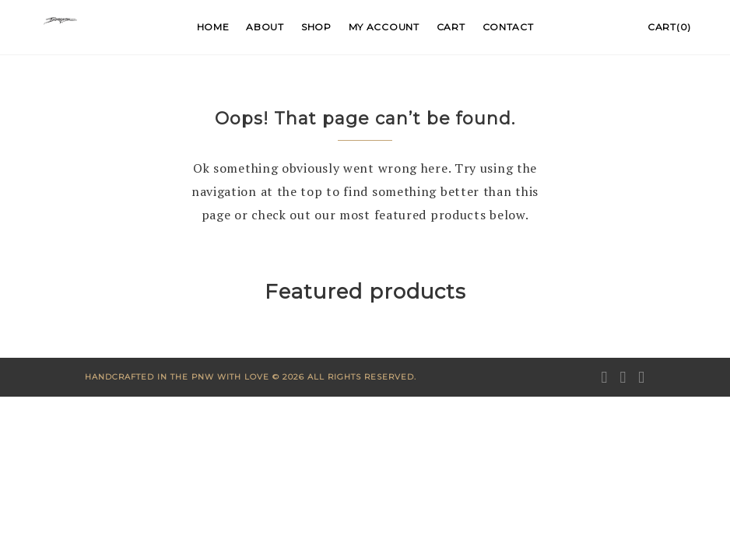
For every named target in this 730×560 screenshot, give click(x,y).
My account (384, 27)
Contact (508, 27)
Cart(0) (669, 27)
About (265, 27)
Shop (316, 27)
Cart (451, 27)
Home (213, 27)
